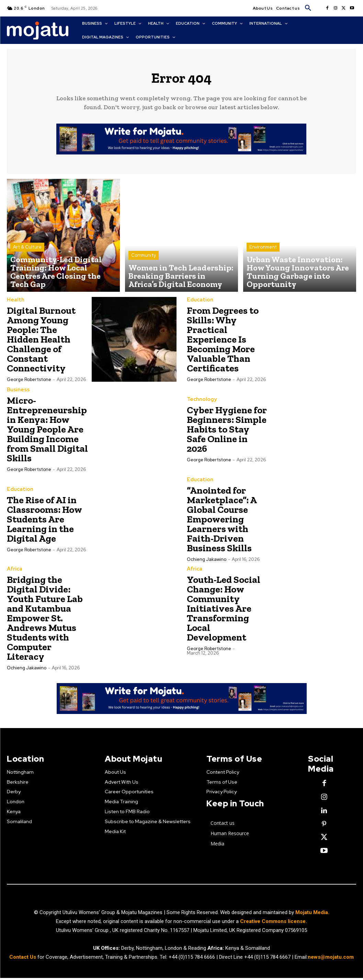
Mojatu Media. (312, 914)
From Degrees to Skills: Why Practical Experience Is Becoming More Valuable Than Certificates (223, 343)
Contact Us (23, 959)
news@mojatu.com (331, 959)
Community (144, 266)
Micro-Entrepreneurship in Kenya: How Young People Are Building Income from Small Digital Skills (47, 433)
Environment (263, 266)
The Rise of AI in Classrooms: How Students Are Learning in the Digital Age (44, 523)
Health (15, 304)
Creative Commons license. (274, 923)
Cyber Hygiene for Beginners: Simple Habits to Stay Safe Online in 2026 (227, 433)
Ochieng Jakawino (207, 563)
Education (199, 304)
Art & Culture (27, 266)
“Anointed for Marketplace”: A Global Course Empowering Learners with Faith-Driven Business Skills (222, 523)
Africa (14, 573)
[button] (308, 8)
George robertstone (29, 383)
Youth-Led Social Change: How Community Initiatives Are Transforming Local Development (224, 612)
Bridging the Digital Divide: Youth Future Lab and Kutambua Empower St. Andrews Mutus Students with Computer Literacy (45, 622)
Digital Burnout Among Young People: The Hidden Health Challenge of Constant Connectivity (41, 343)
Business (18, 394)
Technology (201, 403)
